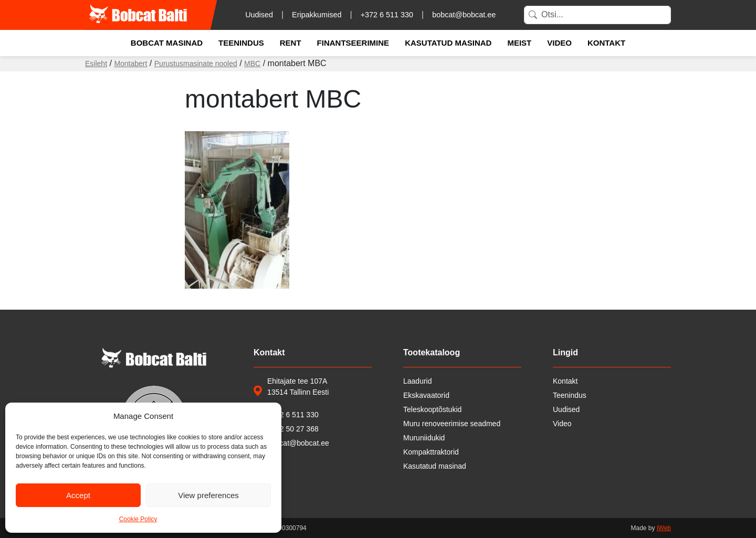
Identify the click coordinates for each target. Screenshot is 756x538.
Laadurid (418, 381)
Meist (519, 43)
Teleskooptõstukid (432, 409)
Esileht (96, 64)
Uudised (259, 15)
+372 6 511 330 (387, 15)
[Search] (597, 15)
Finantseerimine (353, 43)
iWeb (664, 528)
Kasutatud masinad (448, 43)
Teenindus (241, 43)
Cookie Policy (138, 519)
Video (559, 43)
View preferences (208, 495)
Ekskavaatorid (426, 395)
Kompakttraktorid (431, 452)
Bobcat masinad (167, 43)
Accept (78, 495)
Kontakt (606, 43)
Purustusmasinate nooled (196, 64)
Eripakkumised (317, 15)
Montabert (130, 64)
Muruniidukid (424, 438)
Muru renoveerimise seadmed (452, 424)
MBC (252, 64)
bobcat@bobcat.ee (464, 15)
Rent (291, 43)
